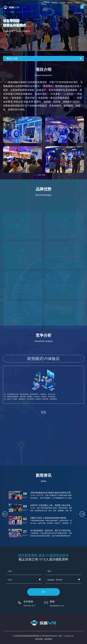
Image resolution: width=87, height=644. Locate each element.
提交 (44, 592)
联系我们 (70, 3)
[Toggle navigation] (82, 7)
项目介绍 (44, 59)
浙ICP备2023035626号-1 (50, 636)
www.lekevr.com (69, 636)
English (77, 3)
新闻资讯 (55, 3)
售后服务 (63, 3)
